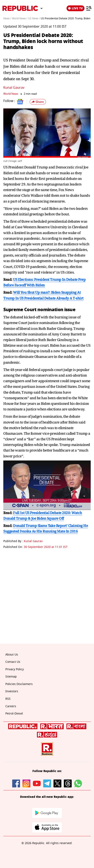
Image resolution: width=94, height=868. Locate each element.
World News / (20, 18)
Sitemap (11, 677)
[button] (38, 102)
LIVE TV (76, 8)
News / (7, 18)
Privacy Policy (15, 669)
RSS (8, 699)
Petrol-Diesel (14, 714)
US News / (34, 18)
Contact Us (13, 662)
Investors (12, 691)
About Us (12, 655)
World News (11, 94)
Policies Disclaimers (19, 684)
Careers (11, 706)
